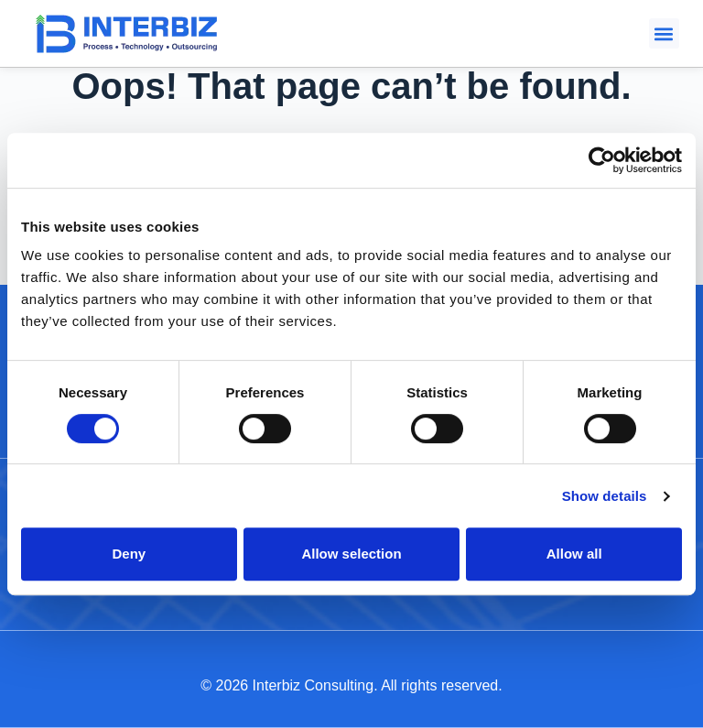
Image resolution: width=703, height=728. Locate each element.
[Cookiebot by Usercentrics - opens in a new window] (602, 160)
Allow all (574, 554)
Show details (605, 496)
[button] (664, 33)
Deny (129, 554)
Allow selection (351, 554)
